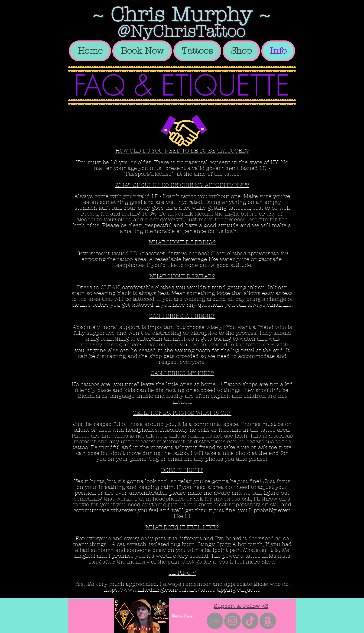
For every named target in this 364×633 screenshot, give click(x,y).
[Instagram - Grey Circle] (232, 621)
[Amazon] (268, 621)
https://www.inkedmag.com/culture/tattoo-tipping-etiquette (182, 590)
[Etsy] (215, 621)
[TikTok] (250, 621)
